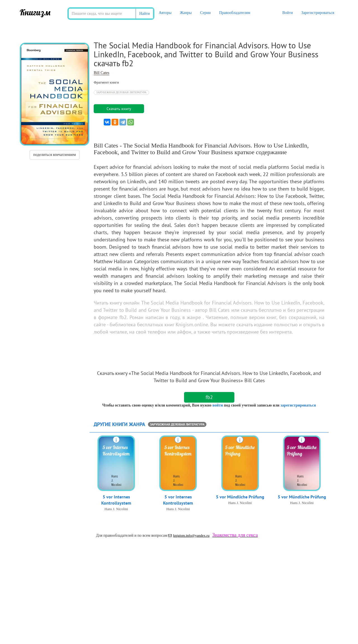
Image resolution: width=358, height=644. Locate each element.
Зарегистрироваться (318, 13)
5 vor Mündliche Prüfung (240, 497)
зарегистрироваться (298, 405)
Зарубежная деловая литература (121, 92)
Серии (205, 13)
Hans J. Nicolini (116, 509)
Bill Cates (102, 73)
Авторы (165, 13)
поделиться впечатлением (55, 155)
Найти (144, 14)
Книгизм (35, 12)
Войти (287, 13)
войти (217, 405)
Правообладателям (235, 13)
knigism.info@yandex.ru (189, 535)
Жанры (186, 13)
